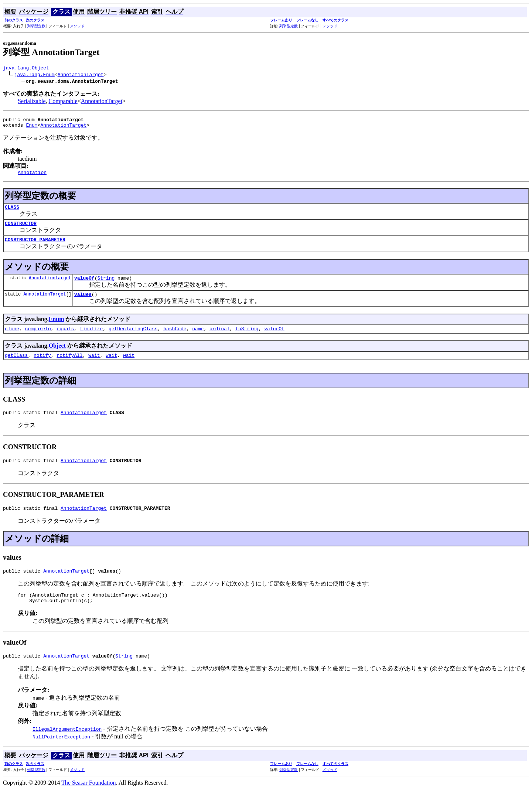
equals (65, 339)
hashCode (175, 339)
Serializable (32, 102)
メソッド (77, 26)
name (198, 339)
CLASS (12, 212)
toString (247, 339)
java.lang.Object (26, 69)
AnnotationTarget (81, 75)
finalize (91, 339)
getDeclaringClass (133, 339)
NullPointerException (61, 757)
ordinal (220, 339)
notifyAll (69, 367)
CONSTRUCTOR (21, 230)
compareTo (38, 339)
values (83, 304)
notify (42, 367)
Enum (32, 128)
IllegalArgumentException (67, 749)
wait (94, 367)
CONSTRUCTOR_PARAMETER (35, 247)
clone (12, 339)
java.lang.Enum (35, 75)
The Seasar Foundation (89, 803)
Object (57, 357)
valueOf (84, 287)
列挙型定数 (36, 26)
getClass (16, 367)
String (106, 287)
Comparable (63, 102)
